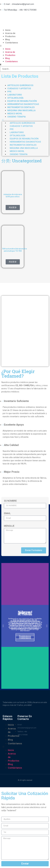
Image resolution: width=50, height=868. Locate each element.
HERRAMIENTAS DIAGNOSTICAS (23, 104)
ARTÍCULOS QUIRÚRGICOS (20, 85)
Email (7, 513)
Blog (7, 40)
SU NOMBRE (10, 501)
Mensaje (9, 526)
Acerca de (10, 33)
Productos (10, 36)
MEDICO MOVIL (15, 114)
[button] (25, 46)
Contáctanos (12, 43)
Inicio (8, 30)
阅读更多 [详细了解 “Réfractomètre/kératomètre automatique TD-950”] (13, 262)
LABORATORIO (15, 95)
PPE (9, 92)
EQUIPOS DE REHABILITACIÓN (22, 101)
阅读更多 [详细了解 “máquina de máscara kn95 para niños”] (13, 207)
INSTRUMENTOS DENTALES (21, 107)
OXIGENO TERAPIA (17, 117)
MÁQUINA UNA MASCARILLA (21, 110)
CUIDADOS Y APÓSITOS (19, 88)
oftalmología (15, 98)
